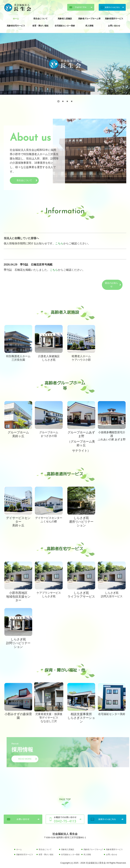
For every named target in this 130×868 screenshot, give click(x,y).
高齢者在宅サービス (16, 26)
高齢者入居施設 (65, 19)
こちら (59, 243)
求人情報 (89, 26)
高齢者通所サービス (114, 19)
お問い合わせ (114, 26)
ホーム (16, 19)
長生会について (40, 19)
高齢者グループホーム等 (89, 19)
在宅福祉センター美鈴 (65, 26)
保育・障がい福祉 (40, 26)
